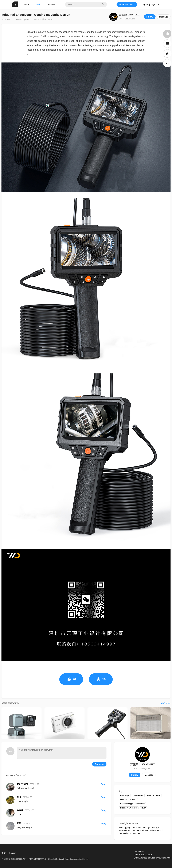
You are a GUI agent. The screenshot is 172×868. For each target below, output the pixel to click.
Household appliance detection (132, 804)
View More (166, 703)
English (12, 853)
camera (133, 800)
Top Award (51, 4)
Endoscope (125, 795)
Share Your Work (127, 4)
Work (38, 4)
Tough (144, 808)
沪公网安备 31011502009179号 (14, 859)
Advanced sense (154, 795)
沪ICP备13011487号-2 (37, 859)
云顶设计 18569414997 (130, 15)
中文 (4, 853)
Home (26, 4)
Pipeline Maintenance (129, 808)
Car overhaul (138, 795)
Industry (123, 800)
